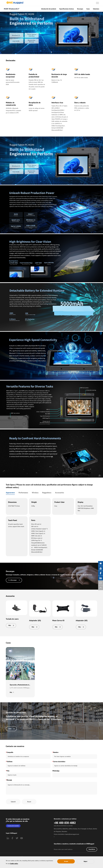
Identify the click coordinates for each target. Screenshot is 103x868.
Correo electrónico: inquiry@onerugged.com (66, 834)
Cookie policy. (14, 864)
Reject (85, 861)
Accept (66, 861)
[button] (3, 720)
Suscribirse (92, 849)
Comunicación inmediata (13, 826)
